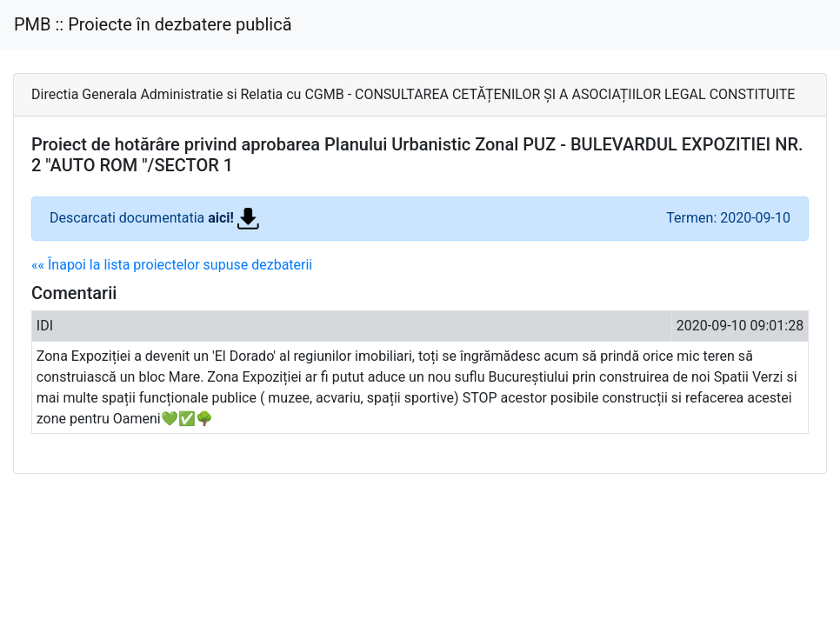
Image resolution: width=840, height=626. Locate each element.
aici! (233, 218)
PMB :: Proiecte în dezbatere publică (153, 24)
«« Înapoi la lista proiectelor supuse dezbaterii (172, 265)
